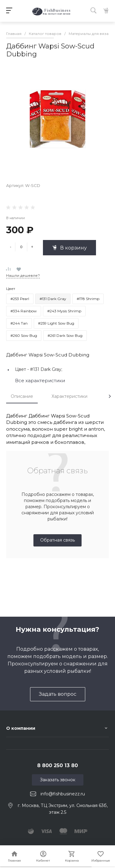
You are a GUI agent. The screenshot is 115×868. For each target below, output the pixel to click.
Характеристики (69, 396)
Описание (22, 396)
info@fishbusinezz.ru (63, 794)
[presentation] (110, 396)
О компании (21, 728)
